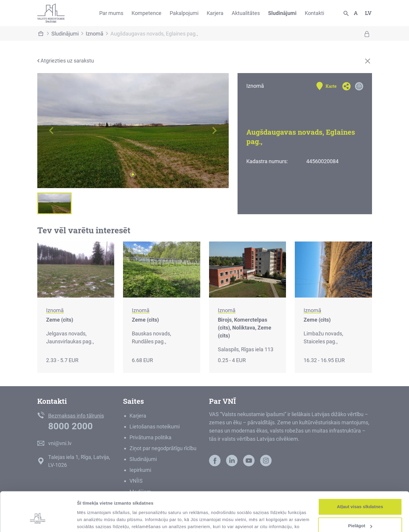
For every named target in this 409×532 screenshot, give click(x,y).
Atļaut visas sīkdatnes (360, 477)
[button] (52, 131)
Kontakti (314, 13)
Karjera (215, 13)
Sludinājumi (282, 13)
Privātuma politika (150, 437)
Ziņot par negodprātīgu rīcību (163, 448)
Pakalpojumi (184, 13)
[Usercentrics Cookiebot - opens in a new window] (38, 521)
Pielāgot (360, 496)
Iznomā (95, 34)
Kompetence (147, 13)
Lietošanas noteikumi (155, 427)
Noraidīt (360, 516)
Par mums (111, 13)
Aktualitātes (246, 13)
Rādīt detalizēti (93, 520)
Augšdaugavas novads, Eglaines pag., (154, 34)
